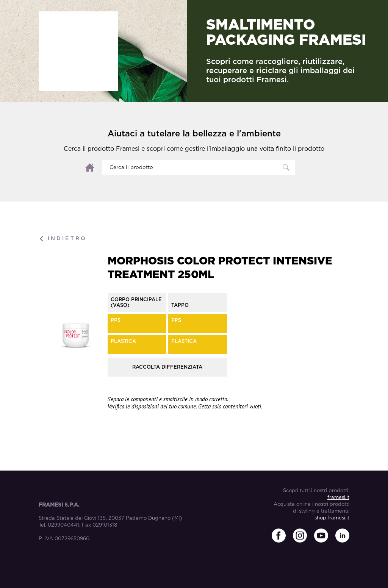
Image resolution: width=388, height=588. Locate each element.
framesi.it (338, 498)
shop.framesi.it (332, 518)
